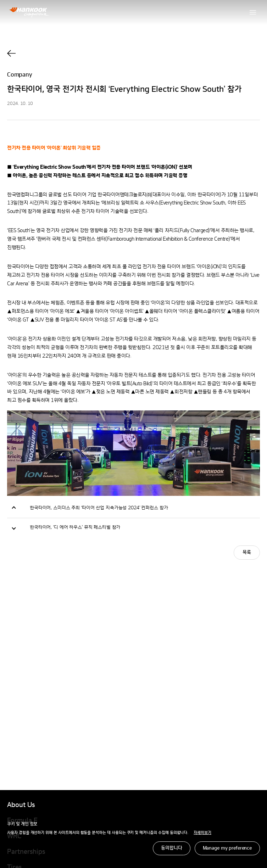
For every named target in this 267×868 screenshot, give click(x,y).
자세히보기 (202, 833)
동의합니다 (171, 848)
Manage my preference (227, 848)
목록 (247, 553)
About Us (21, 805)
